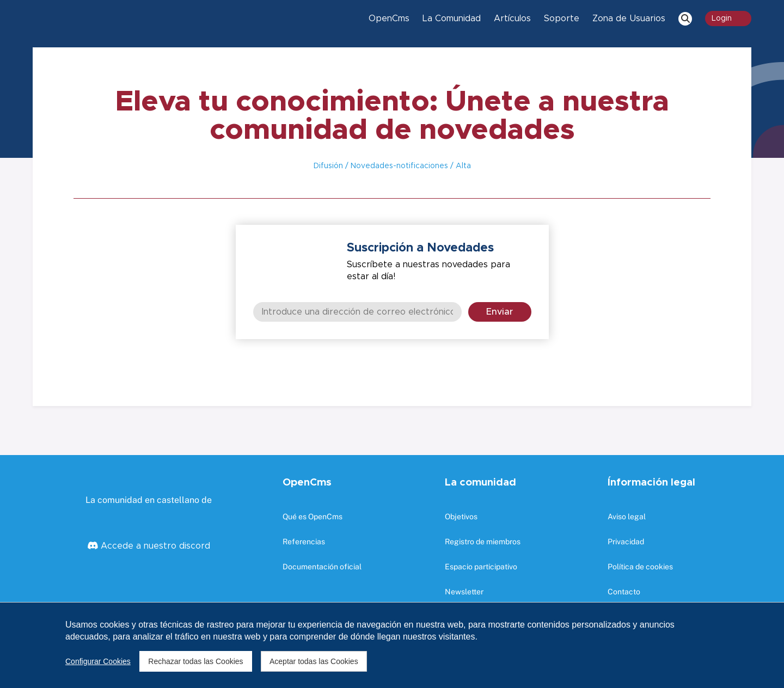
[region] (392, 645)
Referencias (304, 542)
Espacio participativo (481, 567)
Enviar (500, 312)
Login (728, 19)
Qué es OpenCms (313, 517)
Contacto (624, 592)
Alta (462, 166)
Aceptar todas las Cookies (312, 661)
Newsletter (464, 592)
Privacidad (626, 542)
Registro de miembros (483, 542)
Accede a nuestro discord (154, 546)
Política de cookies (640, 567)
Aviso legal (627, 517)
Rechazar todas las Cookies (195, 661)
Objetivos (461, 517)
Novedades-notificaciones (398, 166)
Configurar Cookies (98, 661)
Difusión (328, 166)
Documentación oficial (322, 567)
